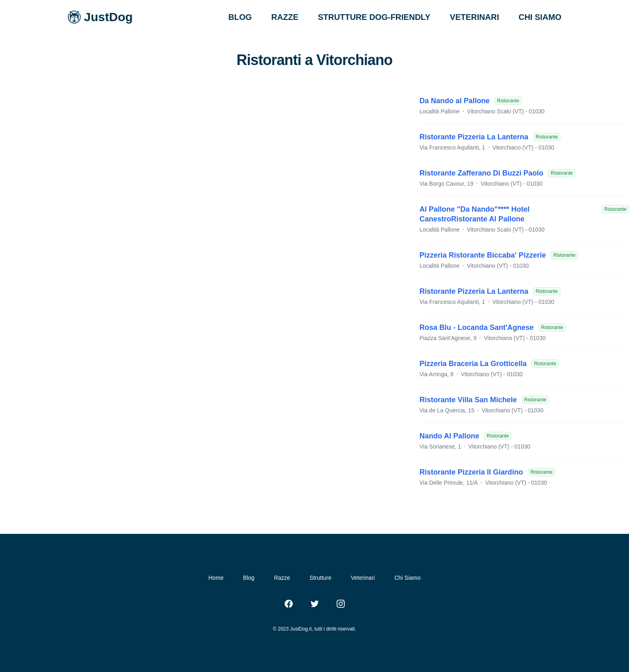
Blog (249, 578)
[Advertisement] (210, 149)
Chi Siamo (407, 578)
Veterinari (363, 578)
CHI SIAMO (540, 17)
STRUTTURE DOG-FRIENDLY (374, 17)
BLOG (240, 17)
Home (216, 578)
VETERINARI (474, 17)
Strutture (320, 578)
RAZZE (285, 17)
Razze (282, 578)
